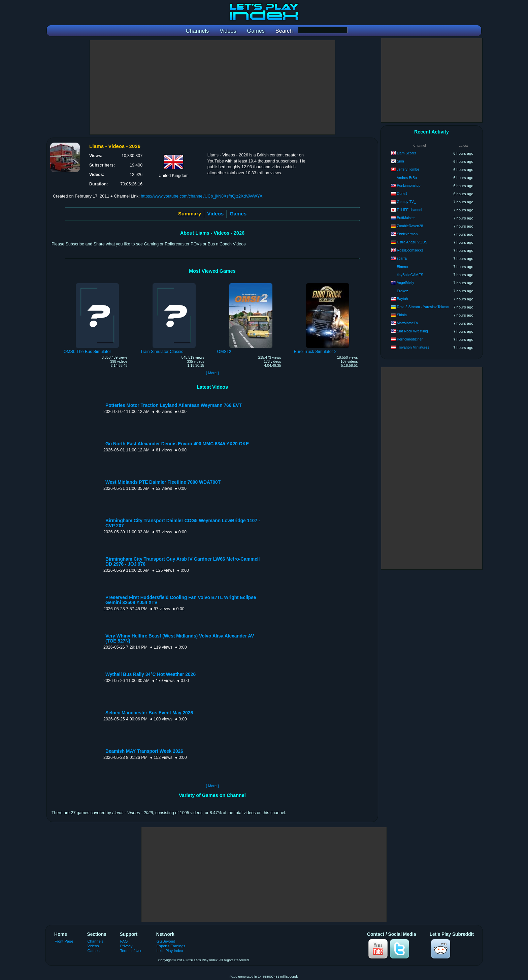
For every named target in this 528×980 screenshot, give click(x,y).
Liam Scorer (407, 153)
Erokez (403, 291)
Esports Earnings (171, 946)
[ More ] (212, 373)
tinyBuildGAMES (410, 275)
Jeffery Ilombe (408, 169)
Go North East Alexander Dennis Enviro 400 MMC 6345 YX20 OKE (177, 444)
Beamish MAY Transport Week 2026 (144, 751)
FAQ (124, 941)
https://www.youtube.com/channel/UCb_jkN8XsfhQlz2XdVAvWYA (202, 196)
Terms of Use (131, 951)
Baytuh (403, 299)
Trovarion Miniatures (413, 347)
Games (238, 214)
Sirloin (402, 315)
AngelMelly (405, 283)
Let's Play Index (170, 951)
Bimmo (403, 267)
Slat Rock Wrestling (412, 331)
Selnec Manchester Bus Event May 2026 (149, 713)
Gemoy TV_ (406, 202)
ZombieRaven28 (410, 226)
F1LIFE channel (410, 210)
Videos (215, 214)
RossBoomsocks (410, 250)
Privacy (126, 946)
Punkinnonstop (409, 185)
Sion (401, 161)
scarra (402, 258)
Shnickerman (407, 234)
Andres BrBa (407, 178)
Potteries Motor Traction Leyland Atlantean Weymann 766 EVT (174, 405)
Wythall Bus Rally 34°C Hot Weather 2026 (151, 674)
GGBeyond (166, 941)
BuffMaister (406, 218)
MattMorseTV (408, 323)
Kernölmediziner (410, 339)
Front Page (64, 941)
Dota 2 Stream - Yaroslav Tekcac (423, 307)
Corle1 (402, 194)
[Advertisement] (212, 87)
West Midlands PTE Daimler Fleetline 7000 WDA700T (163, 482)
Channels (95, 941)
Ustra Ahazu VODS (412, 242)
